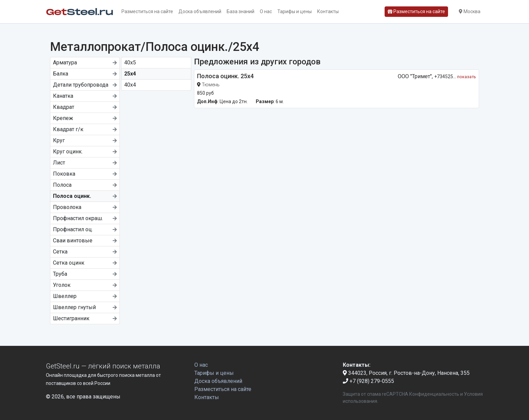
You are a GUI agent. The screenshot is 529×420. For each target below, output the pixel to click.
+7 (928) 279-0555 (368, 381)
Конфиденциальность (434, 394)
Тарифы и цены (295, 11)
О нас (266, 11)
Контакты (328, 11)
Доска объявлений (200, 11)
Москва (470, 11)
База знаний (241, 11)
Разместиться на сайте (147, 11)
